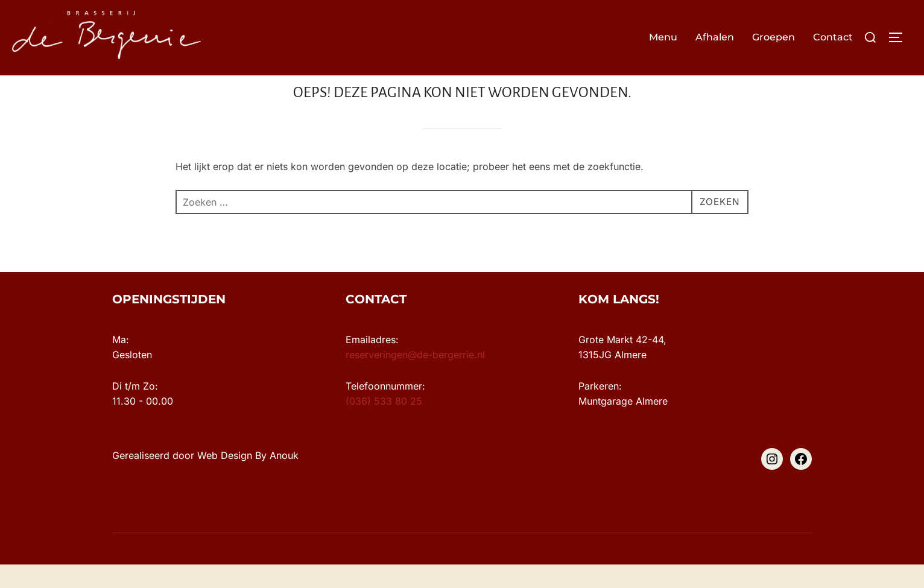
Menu (663, 37)
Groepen (774, 37)
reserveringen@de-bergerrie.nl (415, 378)
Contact (833, 37)
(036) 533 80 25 (384, 425)
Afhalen (715, 37)
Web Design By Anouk (248, 479)
